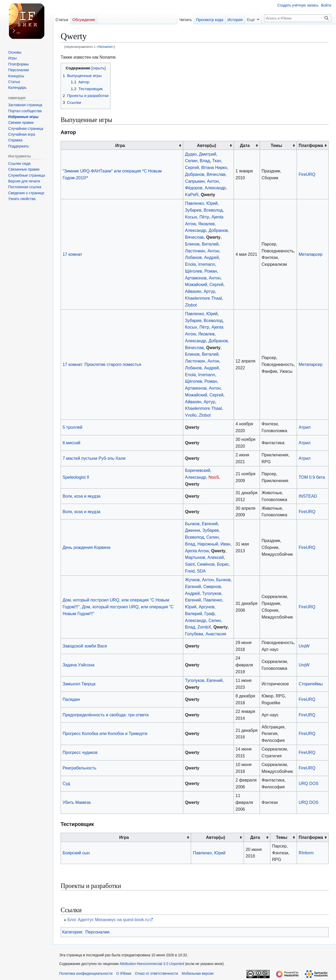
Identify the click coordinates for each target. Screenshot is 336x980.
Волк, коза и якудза (81, 496)
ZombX (204, 627)
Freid (190, 571)
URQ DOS (309, 783)
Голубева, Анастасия (206, 634)
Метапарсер (311, 254)
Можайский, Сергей (204, 284)
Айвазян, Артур (200, 291)
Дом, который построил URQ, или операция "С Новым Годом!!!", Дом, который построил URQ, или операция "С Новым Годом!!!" (118, 607)
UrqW (304, 646)
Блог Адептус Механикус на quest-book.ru (108, 920)
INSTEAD (308, 496)
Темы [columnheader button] (276, 145)
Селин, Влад (198, 161)
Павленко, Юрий (201, 203)
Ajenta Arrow (197, 551)
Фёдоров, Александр (205, 188)
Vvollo (191, 415)
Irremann (207, 264)
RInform (306, 853)
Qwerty (208, 195)
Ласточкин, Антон (202, 251)
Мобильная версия (198, 974)
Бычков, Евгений (201, 524)
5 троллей (72, 427)
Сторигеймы (311, 684)
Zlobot (191, 305)
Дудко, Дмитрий (201, 154)
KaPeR (192, 195)
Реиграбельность (79, 768)
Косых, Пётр (197, 217)
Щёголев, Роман (201, 271)
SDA (201, 571)
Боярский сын (76, 853)
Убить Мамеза (77, 802)
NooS (214, 477)
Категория (72, 932)
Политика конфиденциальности (86, 974)
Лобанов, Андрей (202, 257)
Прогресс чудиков (80, 752)
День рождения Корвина (86, 547)
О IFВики (124, 974)
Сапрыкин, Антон (202, 181)
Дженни (193, 530)
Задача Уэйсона (78, 665)
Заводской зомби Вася (85, 646)
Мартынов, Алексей (204, 557)
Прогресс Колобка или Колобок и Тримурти (105, 733)
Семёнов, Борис (213, 564)
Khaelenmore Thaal (203, 298)
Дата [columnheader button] (245, 145)
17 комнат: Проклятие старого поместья (102, 364)
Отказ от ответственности (157, 974)
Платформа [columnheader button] (311, 145)
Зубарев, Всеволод (204, 210)
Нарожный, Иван (214, 544)
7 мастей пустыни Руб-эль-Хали (94, 458)
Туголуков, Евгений (204, 680)
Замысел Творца (79, 684)
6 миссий (71, 443)
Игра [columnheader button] (120, 145)
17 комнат (72, 254)
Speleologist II (76, 477)
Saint (190, 564)
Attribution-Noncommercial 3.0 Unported (152, 964)
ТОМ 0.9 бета (312, 477)
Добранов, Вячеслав (205, 174)
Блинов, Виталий (202, 244)
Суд (66, 783)
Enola (190, 264)
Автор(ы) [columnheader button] (206, 145)
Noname (105, 47)
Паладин (71, 699)
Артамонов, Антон (203, 278)
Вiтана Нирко (214, 167)
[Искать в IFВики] (298, 18)
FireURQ (307, 174)
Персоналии (97, 932)
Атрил (305, 427)
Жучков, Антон (199, 580)
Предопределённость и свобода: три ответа (105, 715)
